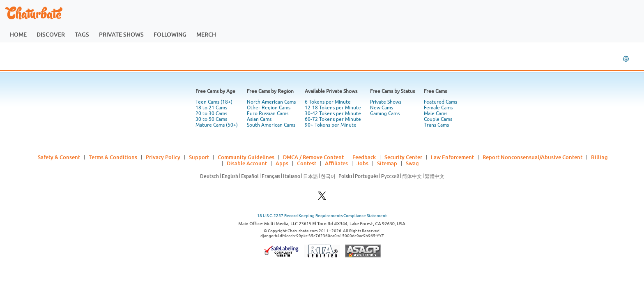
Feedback (364, 157)
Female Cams (438, 108)
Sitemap (387, 163)
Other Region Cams (269, 108)
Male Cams (436, 113)
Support (199, 157)
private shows (121, 34)
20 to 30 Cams (211, 113)
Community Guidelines (246, 157)
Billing (599, 157)
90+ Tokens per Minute (331, 125)
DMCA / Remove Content (313, 157)
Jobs (362, 163)
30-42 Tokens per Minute (333, 113)
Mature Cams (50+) (217, 125)
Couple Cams (438, 119)
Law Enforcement (452, 157)
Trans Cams (436, 125)
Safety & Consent (59, 157)
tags (82, 34)
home (18, 34)
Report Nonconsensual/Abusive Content (532, 157)
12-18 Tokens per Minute (333, 108)
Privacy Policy (163, 157)
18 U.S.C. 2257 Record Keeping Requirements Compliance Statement (322, 216)
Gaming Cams (385, 113)
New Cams (382, 108)
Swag (412, 163)
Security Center (403, 157)
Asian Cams (259, 119)
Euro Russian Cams (268, 113)
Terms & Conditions (113, 157)
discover (51, 34)
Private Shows (386, 102)
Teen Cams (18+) (214, 102)
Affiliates (336, 163)
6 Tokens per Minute (328, 102)
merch (206, 34)
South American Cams (271, 125)
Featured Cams (440, 102)
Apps (282, 163)
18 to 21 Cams (211, 108)
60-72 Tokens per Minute (333, 119)
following (170, 34)
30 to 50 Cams (211, 119)
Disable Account (247, 163)
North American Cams (271, 102)
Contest (307, 163)
